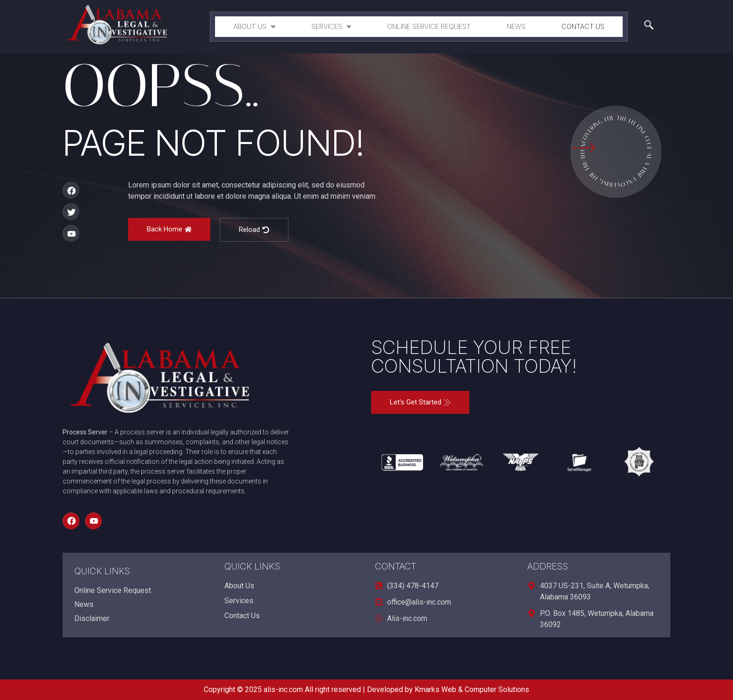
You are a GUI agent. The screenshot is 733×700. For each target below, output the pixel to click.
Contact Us (583, 26)
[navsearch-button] (649, 27)
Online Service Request (429, 26)
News (516, 26)
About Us (254, 26)
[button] (254, 27)
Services (331, 26)
